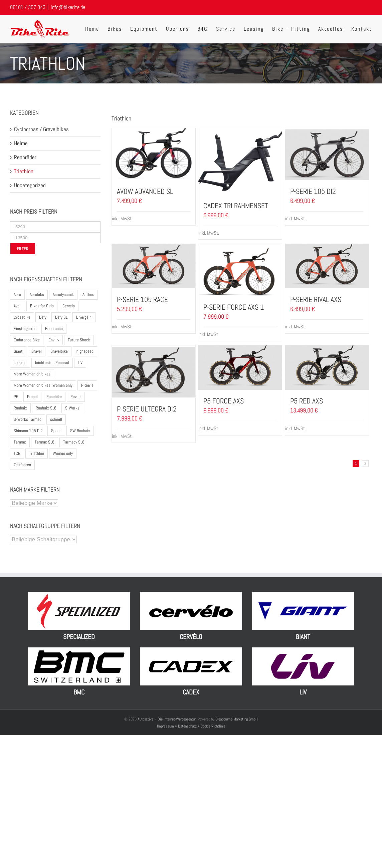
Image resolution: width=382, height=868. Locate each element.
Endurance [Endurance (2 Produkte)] (54, 329)
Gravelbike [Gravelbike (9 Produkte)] (59, 351)
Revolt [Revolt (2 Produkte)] (76, 397)
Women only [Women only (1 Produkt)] (63, 453)
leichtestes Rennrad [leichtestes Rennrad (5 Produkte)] (52, 363)
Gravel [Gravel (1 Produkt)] (37, 351)
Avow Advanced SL (145, 191)
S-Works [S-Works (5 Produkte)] (72, 408)
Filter (23, 249)
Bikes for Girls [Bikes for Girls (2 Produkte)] (42, 306)
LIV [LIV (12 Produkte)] (80, 363)
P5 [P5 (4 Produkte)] (16, 397)
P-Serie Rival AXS (316, 299)
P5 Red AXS (307, 401)
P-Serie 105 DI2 (313, 191)
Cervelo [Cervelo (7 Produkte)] (69, 306)
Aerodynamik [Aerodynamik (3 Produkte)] (63, 295)
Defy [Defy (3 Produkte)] (43, 317)
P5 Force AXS (224, 401)
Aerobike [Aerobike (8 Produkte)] (37, 295)
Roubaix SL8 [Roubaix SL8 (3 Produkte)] (46, 408)
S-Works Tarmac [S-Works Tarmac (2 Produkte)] (28, 419)
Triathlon (24, 171)
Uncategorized (30, 185)
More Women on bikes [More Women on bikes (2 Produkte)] (32, 374)
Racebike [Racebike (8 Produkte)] (54, 397)
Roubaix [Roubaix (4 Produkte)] (20, 408)
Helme (21, 143)
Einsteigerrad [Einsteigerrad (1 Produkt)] (25, 329)
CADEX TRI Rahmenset (236, 206)
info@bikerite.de (68, 7)
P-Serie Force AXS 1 (234, 307)
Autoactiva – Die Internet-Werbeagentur (167, 719)
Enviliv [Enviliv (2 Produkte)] (54, 340)
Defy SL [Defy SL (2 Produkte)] (61, 317)
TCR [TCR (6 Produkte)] (17, 453)
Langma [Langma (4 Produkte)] (20, 363)
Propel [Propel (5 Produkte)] (32, 397)
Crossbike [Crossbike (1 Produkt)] (22, 317)
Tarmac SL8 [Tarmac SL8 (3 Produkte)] (45, 442)
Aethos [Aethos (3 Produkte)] (88, 295)
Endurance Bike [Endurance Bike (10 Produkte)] (27, 340)
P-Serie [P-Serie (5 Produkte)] (87, 385)
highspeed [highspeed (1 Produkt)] (85, 351)
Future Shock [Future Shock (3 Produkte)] (79, 340)
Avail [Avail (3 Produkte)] (18, 306)
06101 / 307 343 (28, 7)
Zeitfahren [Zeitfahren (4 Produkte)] (22, 465)
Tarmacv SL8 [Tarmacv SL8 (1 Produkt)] (74, 442)
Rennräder (25, 157)
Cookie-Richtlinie (213, 726)
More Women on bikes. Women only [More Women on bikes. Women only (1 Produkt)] (43, 385)
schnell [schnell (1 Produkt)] (56, 419)
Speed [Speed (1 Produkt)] (56, 431)
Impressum (166, 726)
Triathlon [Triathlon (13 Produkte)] (37, 453)
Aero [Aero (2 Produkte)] (17, 295)
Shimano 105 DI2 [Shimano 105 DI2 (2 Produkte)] (28, 431)
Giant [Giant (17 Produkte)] (18, 351)
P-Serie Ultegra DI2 (147, 409)
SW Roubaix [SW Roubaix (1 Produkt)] (80, 431)
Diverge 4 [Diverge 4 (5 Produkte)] (84, 317)
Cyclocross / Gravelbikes (41, 129)
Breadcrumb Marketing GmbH (237, 719)
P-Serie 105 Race (142, 299)
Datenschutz (187, 726)
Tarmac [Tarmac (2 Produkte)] (20, 442)
